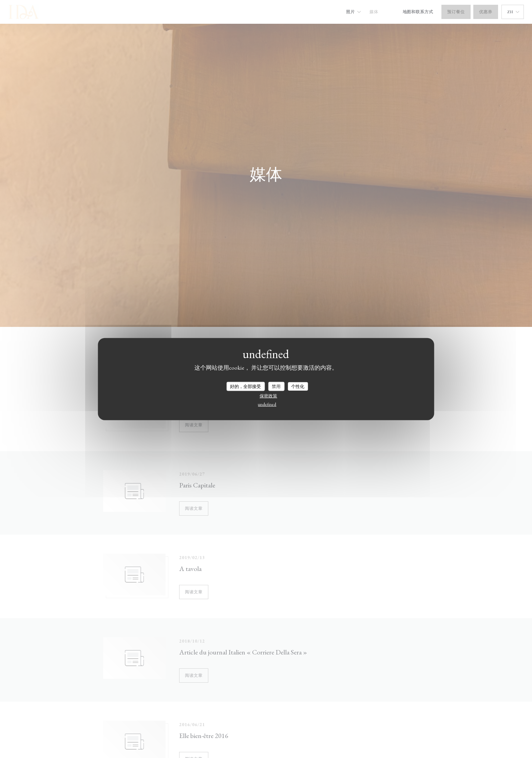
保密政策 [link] (268, 396)
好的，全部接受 (245, 386)
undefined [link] (267, 404)
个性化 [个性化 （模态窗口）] (298, 386)
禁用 (276, 386)
